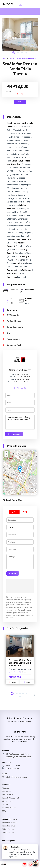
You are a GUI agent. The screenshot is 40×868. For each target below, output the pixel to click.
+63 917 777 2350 (24, 377)
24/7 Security (13, 315)
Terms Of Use (7, 791)
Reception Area (14, 339)
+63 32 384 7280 (23, 374)
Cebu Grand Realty (20, 370)
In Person (14, 512)
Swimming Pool (14, 345)
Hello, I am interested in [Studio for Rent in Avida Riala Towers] (20, 422)
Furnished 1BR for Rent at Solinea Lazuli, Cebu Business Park (20, 663)
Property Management (10, 798)
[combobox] (20, 527)
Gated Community (15, 327)
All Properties (7, 801)
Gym (9, 333)
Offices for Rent (8, 829)
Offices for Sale (8, 833)
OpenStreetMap (29, 494)
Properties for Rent (9, 823)
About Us (6, 788)
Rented (20, 102)
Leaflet (23, 494)
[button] (20, 4)
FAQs (4, 811)
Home (5, 58)
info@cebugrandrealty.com (23, 382)
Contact (5, 805)
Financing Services (9, 808)
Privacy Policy (7, 795)
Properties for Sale (9, 826)
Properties (12, 58)
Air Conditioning (14, 321)
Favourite (13, 682)
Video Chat (25, 512)
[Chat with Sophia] (35, 863)
